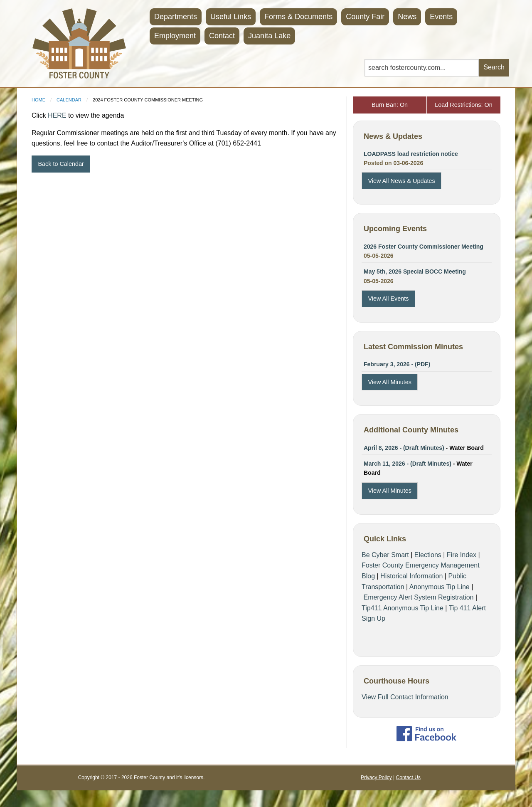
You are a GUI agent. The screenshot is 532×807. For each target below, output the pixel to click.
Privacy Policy (376, 777)
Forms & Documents (298, 17)
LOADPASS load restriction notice (411, 154)
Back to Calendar (61, 164)
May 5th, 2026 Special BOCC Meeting (415, 271)
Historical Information (411, 576)
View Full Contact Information (405, 697)
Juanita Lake (269, 36)
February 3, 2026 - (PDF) (397, 364)
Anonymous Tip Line (440, 587)
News (407, 17)
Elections (428, 555)
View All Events (388, 299)
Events (441, 17)
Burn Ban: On (390, 105)
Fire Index (462, 555)
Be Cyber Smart (385, 555)
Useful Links (231, 17)
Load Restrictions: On (463, 105)
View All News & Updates (401, 181)
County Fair (365, 17)
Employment (175, 36)
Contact (222, 36)
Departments (176, 17)
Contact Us (408, 777)
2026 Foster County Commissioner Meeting (424, 247)
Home (38, 100)
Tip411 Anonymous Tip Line (403, 608)
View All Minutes (390, 382)
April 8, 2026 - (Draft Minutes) (404, 448)
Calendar (69, 100)
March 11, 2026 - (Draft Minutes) (408, 464)
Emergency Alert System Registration (418, 597)
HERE (57, 115)
